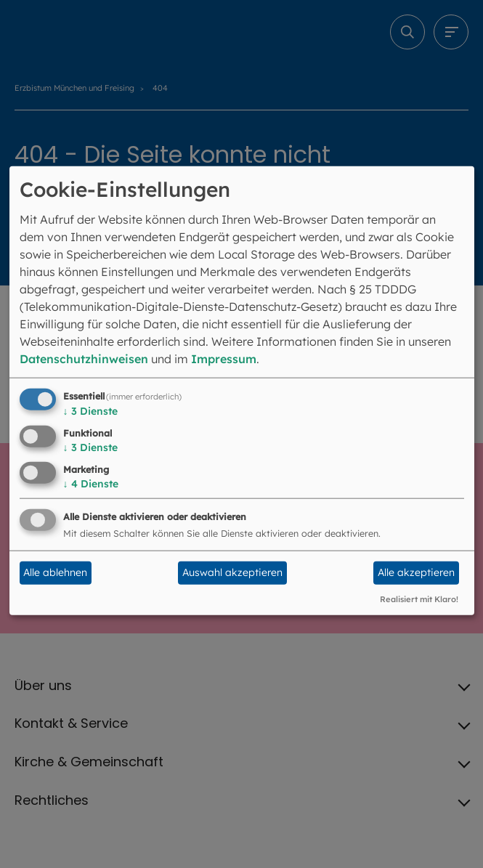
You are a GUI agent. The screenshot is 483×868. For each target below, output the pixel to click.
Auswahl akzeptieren (232, 572)
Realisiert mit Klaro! (419, 599)
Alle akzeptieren (416, 572)
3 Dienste (90, 411)
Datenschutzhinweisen (84, 359)
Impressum (224, 359)
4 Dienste (91, 484)
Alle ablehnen (55, 572)
